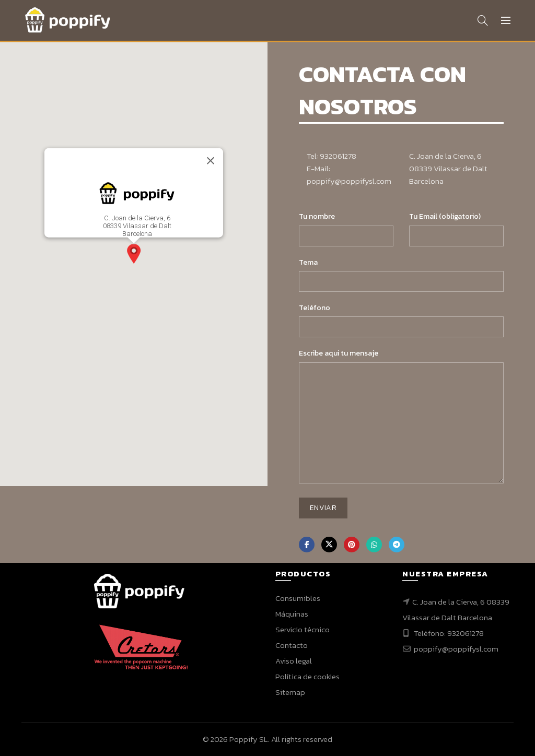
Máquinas (292, 614)
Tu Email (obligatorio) (445, 216)
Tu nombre (317, 216)
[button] (134, 254)
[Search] (483, 20)
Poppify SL (249, 739)
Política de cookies (307, 676)
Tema (308, 262)
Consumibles (298, 598)
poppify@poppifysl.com (455, 649)
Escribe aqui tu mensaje (339, 353)
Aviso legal (294, 661)
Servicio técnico (303, 629)
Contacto (292, 645)
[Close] (211, 161)
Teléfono (315, 308)
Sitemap (290, 692)
